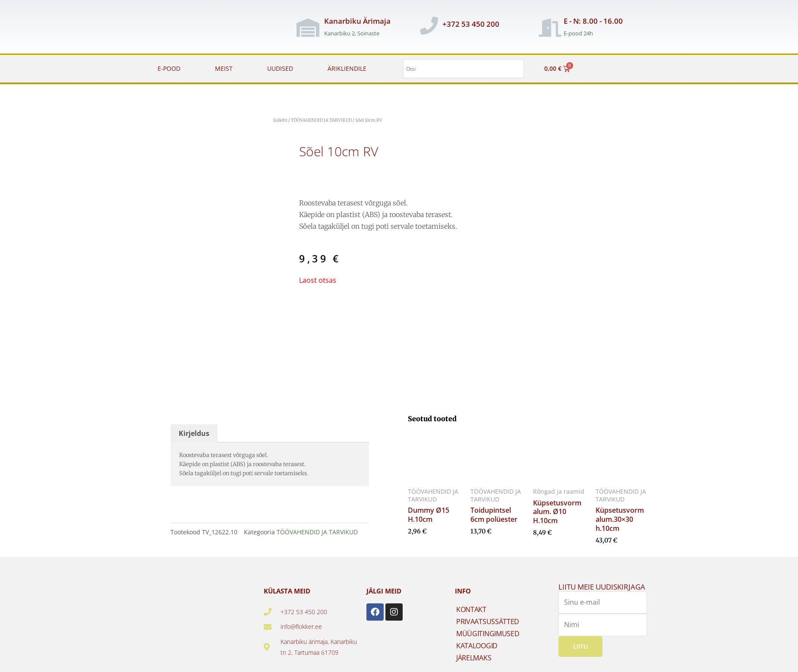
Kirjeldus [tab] (194, 433)
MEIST (224, 68)
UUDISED (280, 68)
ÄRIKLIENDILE (347, 68)
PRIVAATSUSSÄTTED (488, 622)
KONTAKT (471, 609)
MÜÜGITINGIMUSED (488, 634)
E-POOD (169, 68)
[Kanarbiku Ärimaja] (308, 28)
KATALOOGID (477, 646)
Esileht (280, 120)
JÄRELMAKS (474, 658)
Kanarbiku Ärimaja (357, 21)
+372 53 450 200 (471, 24)
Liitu (580, 646)
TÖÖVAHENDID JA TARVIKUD (321, 120)
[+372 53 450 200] (429, 25)
